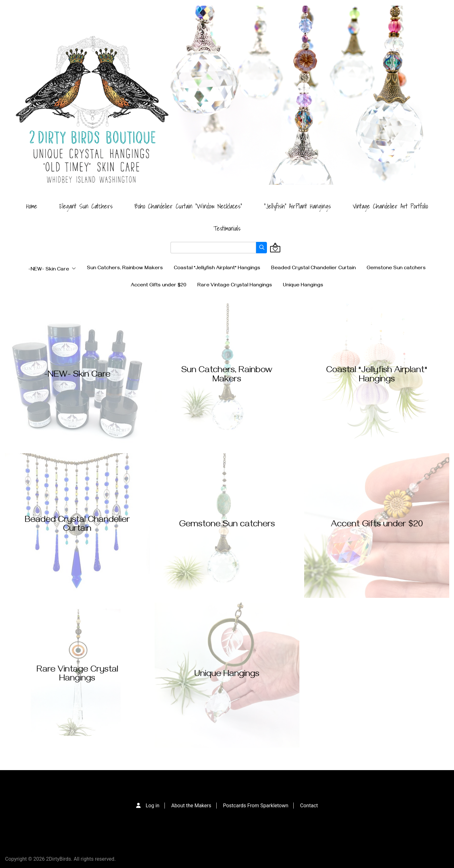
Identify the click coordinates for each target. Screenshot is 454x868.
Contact (309, 806)
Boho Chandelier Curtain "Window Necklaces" (188, 206)
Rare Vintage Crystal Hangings (235, 286)
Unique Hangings (303, 286)
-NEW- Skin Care (52, 270)
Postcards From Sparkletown (256, 806)
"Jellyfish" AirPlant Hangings (297, 206)
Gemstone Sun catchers (396, 269)
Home (32, 206)
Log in (153, 806)
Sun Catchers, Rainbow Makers (125, 269)
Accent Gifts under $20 (159, 286)
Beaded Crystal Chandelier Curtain (313, 269)
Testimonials (227, 229)
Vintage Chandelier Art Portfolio (390, 206)
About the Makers (191, 806)
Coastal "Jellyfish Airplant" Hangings (217, 269)
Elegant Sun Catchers (86, 206)
